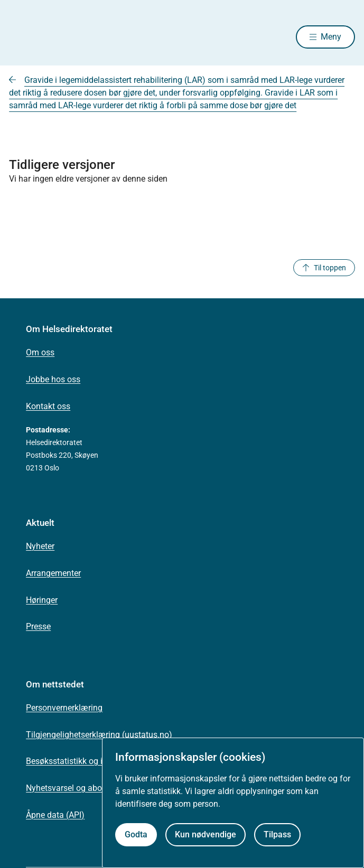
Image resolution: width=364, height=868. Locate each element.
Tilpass (277, 834)
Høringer (42, 600)
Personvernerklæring (64, 708)
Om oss (40, 352)
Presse (38, 626)
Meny (331, 37)
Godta (136, 834)
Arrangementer (53, 573)
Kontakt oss (48, 406)
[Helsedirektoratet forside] (22, 37)
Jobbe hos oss (53, 379)
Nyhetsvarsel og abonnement (80, 788)
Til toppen (324, 268)
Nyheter (40, 546)
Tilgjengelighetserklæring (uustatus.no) (99, 735)
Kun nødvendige (206, 834)
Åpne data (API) (55, 815)
